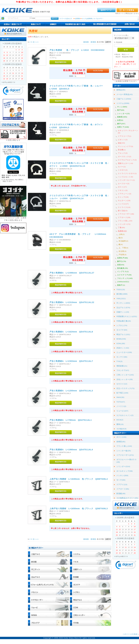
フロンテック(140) (125, 278)
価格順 (86, 42)
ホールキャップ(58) (125, 471)
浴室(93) (121, 265)
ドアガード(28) (124, 217)
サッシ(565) (122, 107)
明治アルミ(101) (123, 334)
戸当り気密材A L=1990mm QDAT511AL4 (71, 450)
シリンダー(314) (123, 466)
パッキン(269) (122, 475)
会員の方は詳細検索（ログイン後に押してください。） (125, 64)
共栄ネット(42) (123, 348)
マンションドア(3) (126, 146)
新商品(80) (121, 90)
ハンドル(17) (123, 204)
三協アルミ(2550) (124, 99)
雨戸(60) (121, 110)
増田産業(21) (122, 366)
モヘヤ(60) (121, 480)
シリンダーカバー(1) (126, 180)
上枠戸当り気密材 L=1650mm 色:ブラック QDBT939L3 (79, 509)
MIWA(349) (121, 339)
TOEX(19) (121, 289)
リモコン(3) (123, 190)
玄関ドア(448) (123, 127)
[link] (13, 91)
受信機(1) (122, 150)
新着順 (93, 42)
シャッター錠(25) (124, 451)
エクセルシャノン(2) (125, 415)
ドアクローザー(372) (125, 455)
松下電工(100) (122, 393)
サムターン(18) (124, 200)
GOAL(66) (121, 343)
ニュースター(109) (124, 352)
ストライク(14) (124, 207)
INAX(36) (120, 397)
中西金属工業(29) (124, 321)
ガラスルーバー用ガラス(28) (127, 461)
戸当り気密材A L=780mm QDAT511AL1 (71, 420)
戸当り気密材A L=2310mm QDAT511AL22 (72, 302)
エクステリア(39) (124, 275)
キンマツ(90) (122, 357)
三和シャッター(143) (125, 375)
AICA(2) (120, 420)
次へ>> (36, 42)
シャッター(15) (124, 114)
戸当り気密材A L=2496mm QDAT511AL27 (72, 273)
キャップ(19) (123, 197)
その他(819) (121, 429)
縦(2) (121, 238)
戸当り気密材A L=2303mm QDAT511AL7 (71, 361)
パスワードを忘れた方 (65, 19)
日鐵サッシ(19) (123, 312)
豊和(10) (120, 424)
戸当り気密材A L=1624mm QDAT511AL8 (71, 332)
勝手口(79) (122, 261)
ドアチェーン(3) (125, 194)
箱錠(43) (121, 143)
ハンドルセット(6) (126, 177)
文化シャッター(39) (125, 379)
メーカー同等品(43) (125, 94)
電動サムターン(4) (126, 163)
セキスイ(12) (122, 384)
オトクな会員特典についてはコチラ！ (93, 19)
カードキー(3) (124, 184)
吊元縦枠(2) (123, 241)
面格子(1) (121, 285)
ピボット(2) (123, 140)
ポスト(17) (122, 187)
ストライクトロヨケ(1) (127, 173)
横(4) (121, 244)
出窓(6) (120, 120)
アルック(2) (123, 153)
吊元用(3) (123, 251)
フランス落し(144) (124, 446)
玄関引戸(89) (123, 258)
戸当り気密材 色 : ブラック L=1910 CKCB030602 (77, 50)
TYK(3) (120, 361)
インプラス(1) (123, 271)
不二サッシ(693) (123, 303)
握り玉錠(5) (123, 211)
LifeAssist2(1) (123, 282)
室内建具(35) (123, 268)
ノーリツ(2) (121, 406)
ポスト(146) (121, 437)
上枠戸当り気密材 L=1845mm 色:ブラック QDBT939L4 (79, 479)
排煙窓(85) (121, 442)
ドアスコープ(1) (125, 136)
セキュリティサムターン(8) (128, 132)
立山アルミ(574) (123, 308)
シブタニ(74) (122, 325)
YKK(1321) (121, 298)
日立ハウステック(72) (126, 388)
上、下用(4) (123, 248)
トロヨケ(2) (123, 170)
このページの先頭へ (131, 634)
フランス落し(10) (125, 221)
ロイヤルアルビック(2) (127, 160)
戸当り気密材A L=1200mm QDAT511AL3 (71, 391)
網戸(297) (121, 124)
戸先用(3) (123, 255)
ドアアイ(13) (122, 484)
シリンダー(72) (124, 224)
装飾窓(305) (122, 117)
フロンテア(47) (123, 370)
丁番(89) (121, 227)
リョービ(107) (122, 411)
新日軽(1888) (122, 294)
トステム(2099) (123, 103)
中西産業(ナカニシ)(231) (127, 316)
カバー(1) (122, 167)
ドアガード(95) (123, 489)
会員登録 (77, 19)
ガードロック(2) (125, 156)
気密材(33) (122, 231)
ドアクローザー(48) (126, 214)
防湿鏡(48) (121, 493)
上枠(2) (122, 234)
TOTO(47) (121, 402)
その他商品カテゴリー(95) (127, 498)
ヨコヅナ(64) (122, 330)
